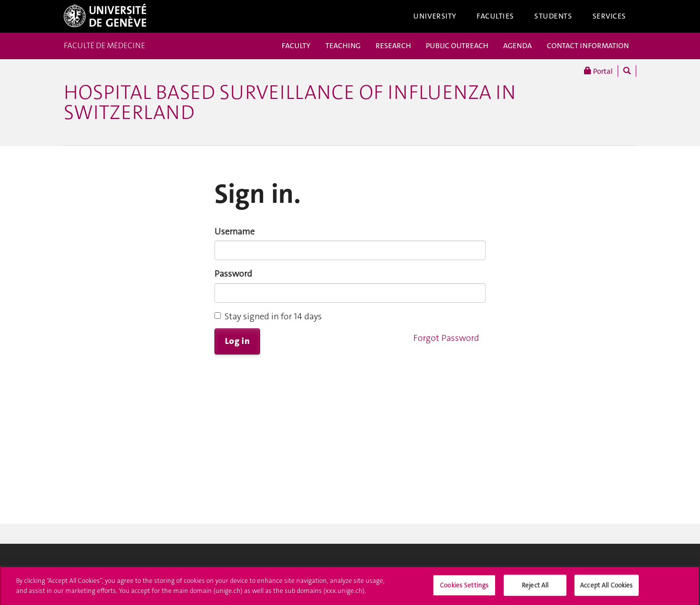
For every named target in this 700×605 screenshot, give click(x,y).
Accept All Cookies (606, 588)
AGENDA (517, 46)
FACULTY (296, 46)
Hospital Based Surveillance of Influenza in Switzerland (290, 102)
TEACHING (343, 46)
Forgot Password (446, 338)
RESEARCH (393, 46)
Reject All (535, 588)
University (435, 16)
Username (235, 231)
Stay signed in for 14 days (268, 316)
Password (233, 274)
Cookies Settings (464, 588)
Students (553, 16)
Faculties (495, 16)
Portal (598, 71)
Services (610, 16)
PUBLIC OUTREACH (457, 46)
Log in (237, 341)
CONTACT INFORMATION (588, 46)
